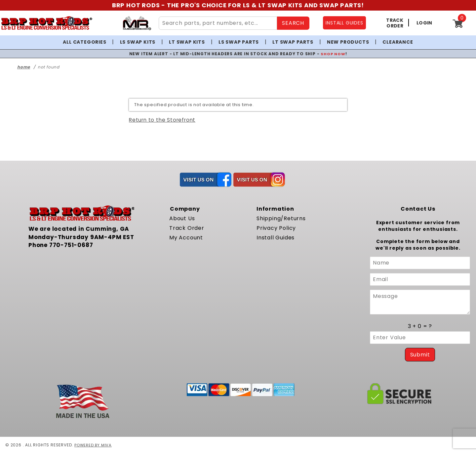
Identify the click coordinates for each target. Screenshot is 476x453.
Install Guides (276, 238)
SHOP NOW (333, 54)
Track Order (187, 228)
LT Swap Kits (187, 42)
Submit (420, 355)
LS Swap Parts (239, 42)
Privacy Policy (276, 228)
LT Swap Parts (293, 42)
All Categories (84, 42)
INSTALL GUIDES (344, 23)
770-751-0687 (71, 245)
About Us (182, 218)
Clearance (398, 42)
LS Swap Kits (138, 42)
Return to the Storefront (162, 120)
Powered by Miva (94, 445)
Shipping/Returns (281, 218)
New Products (348, 42)
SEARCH (293, 23)
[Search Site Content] (218, 23)
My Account (186, 238)
